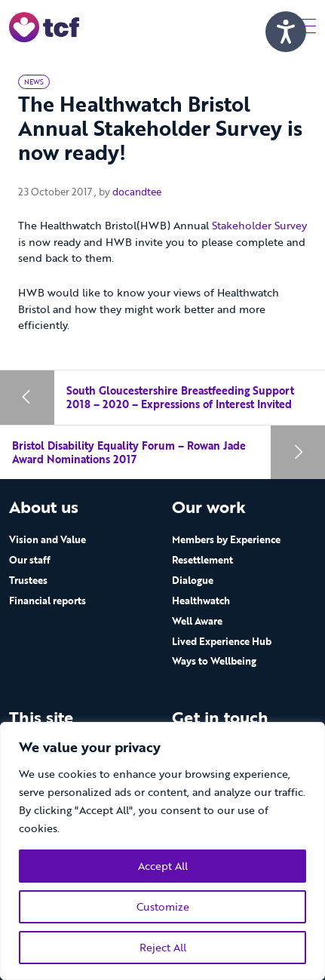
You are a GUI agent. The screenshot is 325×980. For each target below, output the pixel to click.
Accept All (163, 866)
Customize (163, 906)
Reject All (163, 947)
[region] (162, 851)
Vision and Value (48, 539)
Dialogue (193, 580)
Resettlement (202, 560)
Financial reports (48, 601)
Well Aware (197, 621)
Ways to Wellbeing (214, 661)
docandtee (137, 192)
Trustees (28, 580)
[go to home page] (44, 26)
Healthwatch (201, 601)
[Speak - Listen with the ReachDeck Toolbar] (286, 32)
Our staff (30, 560)
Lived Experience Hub (222, 641)
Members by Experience (226, 539)
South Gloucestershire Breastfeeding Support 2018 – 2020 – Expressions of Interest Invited (180, 397)
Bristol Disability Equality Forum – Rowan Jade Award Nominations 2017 (129, 452)
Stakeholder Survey (259, 225)
